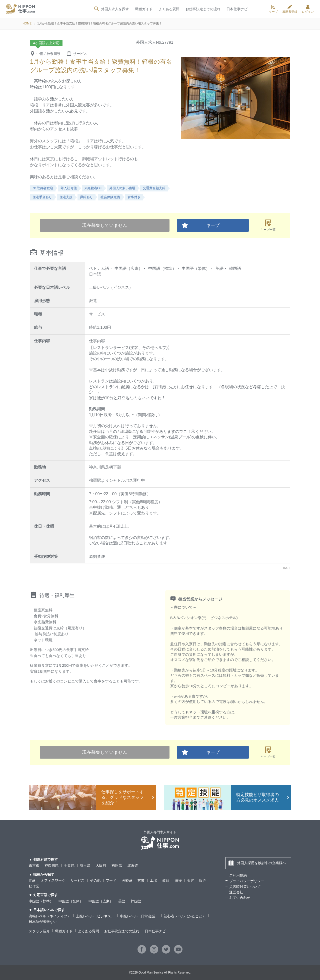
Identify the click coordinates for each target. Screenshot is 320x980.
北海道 (133, 865)
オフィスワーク (53, 880)
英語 (122, 901)
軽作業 (34, 886)
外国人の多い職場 (122, 188)
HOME (27, 23)
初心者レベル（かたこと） (185, 916)
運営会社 (236, 892)
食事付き (134, 197)
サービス (77, 880)
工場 (153, 880)
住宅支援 (66, 197)
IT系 (32, 880)
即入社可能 (69, 188)
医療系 (127, 880)
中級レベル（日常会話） (139, 916)
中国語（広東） (101, 901)
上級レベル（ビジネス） (95, 916)
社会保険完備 (110, 197)
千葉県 (69, 865)
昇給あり (86, 197)
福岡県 (117, 865)
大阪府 (101, 865)
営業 (141, 880)
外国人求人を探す (111, 9)
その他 (95, 880)
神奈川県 (51, 865)
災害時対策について (245, 887)
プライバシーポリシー (247, 881)
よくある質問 (169, 9)
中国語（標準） (41, 901)
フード (111, 880)
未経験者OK (93, 188)
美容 (190, 880)
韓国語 (136, 901)
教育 (166, 880)
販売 (203, 880)
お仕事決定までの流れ (203, 9)
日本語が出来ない (43, 922)
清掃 (178, 880)
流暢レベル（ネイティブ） (50, 916)
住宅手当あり (42, 197)
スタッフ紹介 (39, 931)
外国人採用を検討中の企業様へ (257, 863)
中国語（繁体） (71, 901)
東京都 (34, 865)
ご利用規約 (238, 875)
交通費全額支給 (154, 188)
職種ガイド (143, 9)
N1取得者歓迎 (43, 188)
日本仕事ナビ (237, 9)
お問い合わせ (240, 898)
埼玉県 (85, 865)
